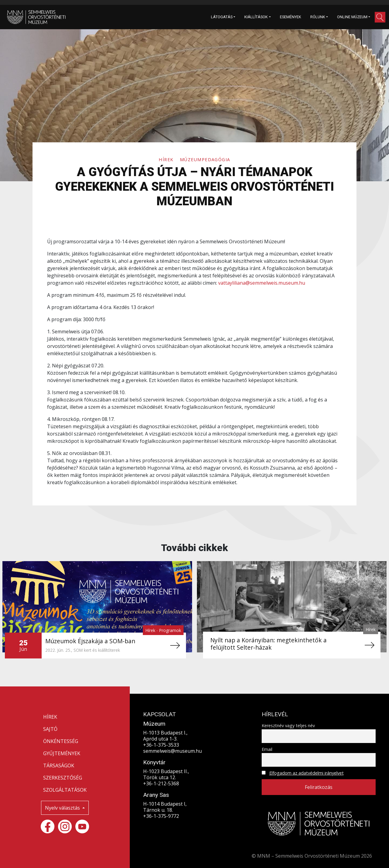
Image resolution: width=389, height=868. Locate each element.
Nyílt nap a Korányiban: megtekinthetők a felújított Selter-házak (269, 644)
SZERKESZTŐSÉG (63, 778)
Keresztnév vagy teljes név (288, 726)
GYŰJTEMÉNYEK (62, 753)
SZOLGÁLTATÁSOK (65, 790)
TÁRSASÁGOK (59, 766)
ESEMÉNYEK (291, 17)
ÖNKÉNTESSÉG (61, 741)
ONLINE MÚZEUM (352, 17)
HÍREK (50, 717)
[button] (380, 17)
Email (267, 749)
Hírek (167, 160)
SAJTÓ (50, 729)
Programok (170, 630)
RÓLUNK (318, 17)
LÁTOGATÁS (222, 17)
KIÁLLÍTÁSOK (256, 17)
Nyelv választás (63, 808)
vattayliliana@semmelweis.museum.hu (262, 283)
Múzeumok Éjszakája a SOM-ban (90, 641)
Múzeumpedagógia (205, 160)
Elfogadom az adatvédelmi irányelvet (306, 773)
